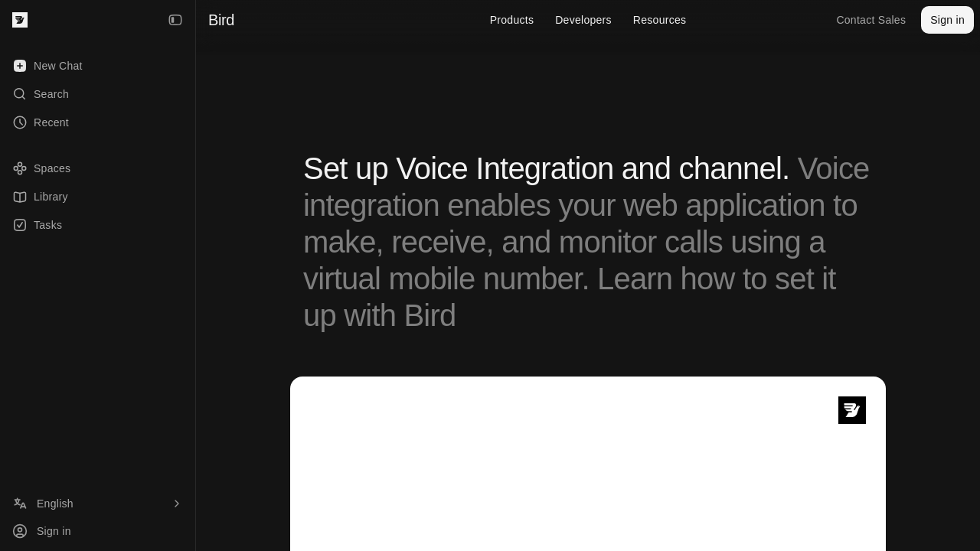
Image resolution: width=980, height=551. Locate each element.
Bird (221, 20)
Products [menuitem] (512, 20)
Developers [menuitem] (583, 20)
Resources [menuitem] (660, 20)
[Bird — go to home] (20, 20)
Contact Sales (871, 20)
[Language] (98, 504)
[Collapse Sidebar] (175, 20)
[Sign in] (98, 531)
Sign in (947, 20)
